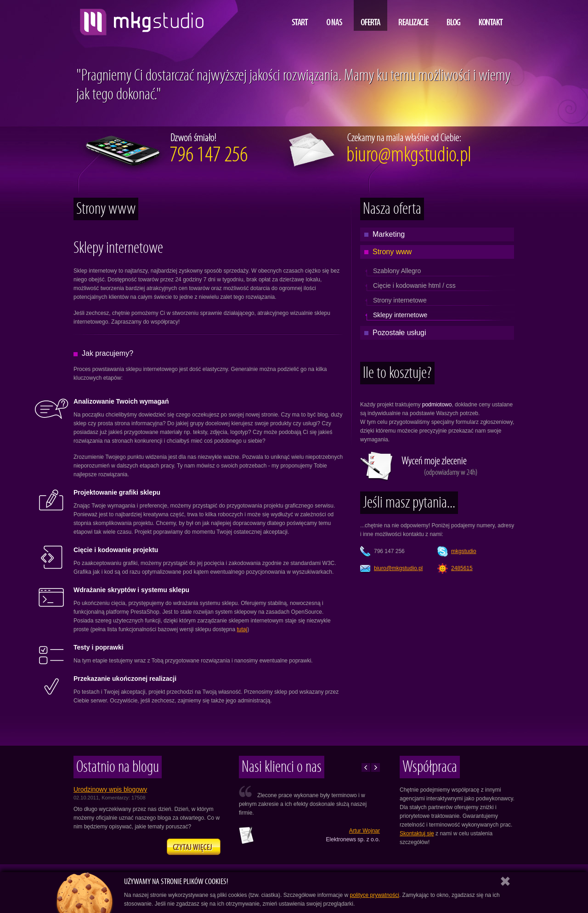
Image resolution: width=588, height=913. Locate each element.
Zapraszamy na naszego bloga (194, 847)
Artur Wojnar (365, 831)
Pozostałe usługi (399, 333)
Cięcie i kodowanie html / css (414, 285)
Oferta (370, 15)
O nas (334, 15)
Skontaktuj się (417, 833)
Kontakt (491, 15)
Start (300, 15)
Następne (376, 767)
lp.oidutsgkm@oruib (398, 568)
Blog (454, 15)
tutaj (242, 629)
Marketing (389, 234)
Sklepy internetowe (400, 315)
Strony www (392, 252)
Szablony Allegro (397, 271)
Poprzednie (366, 767)
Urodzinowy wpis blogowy (110, 789)
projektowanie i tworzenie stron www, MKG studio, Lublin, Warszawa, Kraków (139, 18)
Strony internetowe (400, 300)
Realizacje (414, 15)
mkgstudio (464, 551)
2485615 (462, 568)
